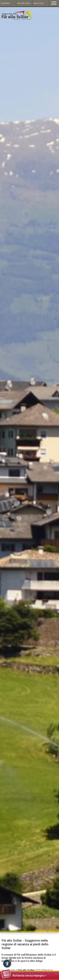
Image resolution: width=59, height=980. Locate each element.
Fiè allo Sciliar (27, 970)
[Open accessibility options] (7, 964)
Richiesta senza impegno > (24, 975)
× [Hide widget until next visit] (10, 960)
